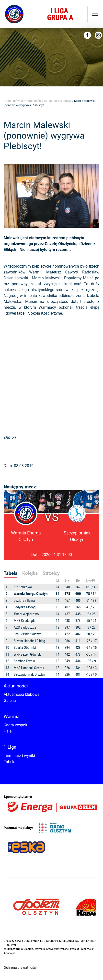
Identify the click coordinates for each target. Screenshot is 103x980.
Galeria (10, 701)
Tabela (10, 762)
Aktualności (34, 101)
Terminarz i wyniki (19, 756)
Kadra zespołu (16, 725)
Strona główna (13, 101)
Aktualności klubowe (58, 101)
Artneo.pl (9, 953)
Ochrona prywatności (20, 968)
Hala (8, 731)
